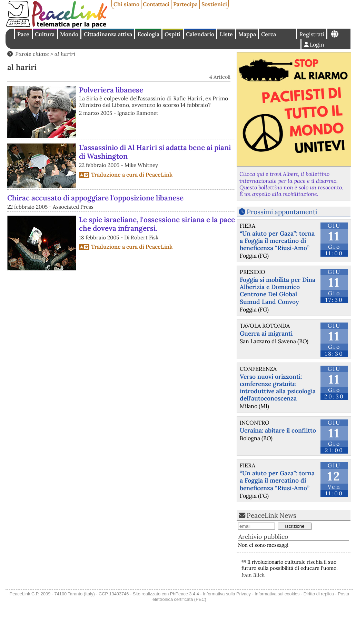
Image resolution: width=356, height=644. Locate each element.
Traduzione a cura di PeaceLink (132, 175)
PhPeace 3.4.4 (185, 594)
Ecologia (149, 34)
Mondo (69, 34)
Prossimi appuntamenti (282, 212)
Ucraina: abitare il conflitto (278, 430)
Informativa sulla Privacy (227, 594)
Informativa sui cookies (277, 594)
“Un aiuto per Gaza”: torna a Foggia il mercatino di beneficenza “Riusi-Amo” (277, 241)
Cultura (45, 34)
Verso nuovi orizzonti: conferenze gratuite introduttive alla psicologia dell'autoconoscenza (278, 387)
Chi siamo (126, 4)
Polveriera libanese (111, 90)
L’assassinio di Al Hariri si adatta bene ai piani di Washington (155, 152)
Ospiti (172, 34)
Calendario (200, 34)
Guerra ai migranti (266, 333)
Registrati (312, 34)
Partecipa (185, 4)
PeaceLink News (271, 515)
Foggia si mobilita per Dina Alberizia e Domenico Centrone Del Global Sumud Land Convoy (278, 290)
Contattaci (156, 4)
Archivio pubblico (263, 537)
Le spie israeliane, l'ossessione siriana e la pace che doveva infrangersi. (157, 224)
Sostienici (214, 4)
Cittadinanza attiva (108, 34)
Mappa (247, 34)
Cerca (269, 34)
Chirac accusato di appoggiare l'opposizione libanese (95, 198)
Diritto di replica (319, 594)
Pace (23, 34)
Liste (226, 34)
